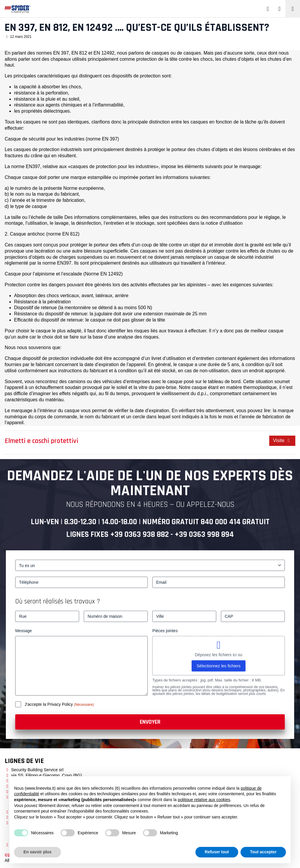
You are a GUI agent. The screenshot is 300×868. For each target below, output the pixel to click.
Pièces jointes (165, 631)
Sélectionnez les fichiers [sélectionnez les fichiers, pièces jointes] (219, 666)
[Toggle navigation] (293, 9)
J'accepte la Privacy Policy (49, 704)
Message (24, 631)
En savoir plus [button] (37, 852)
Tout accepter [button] (263, 852)
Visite (282, 440)
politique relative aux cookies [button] (204, 800)
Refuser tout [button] (217, 852)
